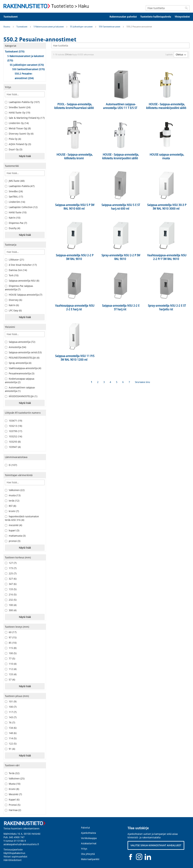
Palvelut (85, 828)
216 (11, 595)
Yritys (84, 849)
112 (11, 669)
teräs (12, 501)
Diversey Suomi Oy (19, 134)
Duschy (13, 228)
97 (11, 637)
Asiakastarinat (89, 843)
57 (10, 680)
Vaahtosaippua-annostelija (23, 368)
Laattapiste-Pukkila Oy (22, 102)
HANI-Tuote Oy (17, 113)
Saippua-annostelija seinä (23, 352)
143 (11, 717)
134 (11, 728)
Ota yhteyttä (88, 854)
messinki (13, 525)
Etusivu (7, 27)
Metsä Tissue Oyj (18, 128)
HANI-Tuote (16, 212)
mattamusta (15, 536)
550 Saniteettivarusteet (110, 27)
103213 (13, 426)
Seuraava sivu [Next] (142, 382)
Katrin (13, 218)
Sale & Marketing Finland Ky (25, 118)
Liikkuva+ (14, 260)
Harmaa (13, 810)
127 (11, 563)
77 (10, 659)
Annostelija (15, 347)
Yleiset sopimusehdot (15, 857)
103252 (13, 436)
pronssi (13, 541)
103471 (13, 421)
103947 (13, 447)
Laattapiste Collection (21, 207)
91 (10, 749)
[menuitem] (13, 17)
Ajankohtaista (88, 833)
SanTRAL (14, 197)
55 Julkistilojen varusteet (82, 27)
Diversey (13, 300)
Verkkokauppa (89, 838)
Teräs (12, 773)
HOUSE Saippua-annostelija (24, 295)
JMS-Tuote (15, 181)
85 (11, 643)
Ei (11, 465)
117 (11, 712)
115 (11, 648)
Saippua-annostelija (20, 342)
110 (11, 664)
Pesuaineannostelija (20, 373)
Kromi (12, 789)
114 (11, 738)
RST (10, 506)
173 (11, 568)
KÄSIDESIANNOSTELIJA (21, 396)
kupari (12, 530)
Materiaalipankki (90, 859)
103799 (13, 431)
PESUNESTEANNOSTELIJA (22, 358)
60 (11, 632)
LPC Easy (13, 311)
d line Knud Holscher (21, 265)
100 (11, 605)
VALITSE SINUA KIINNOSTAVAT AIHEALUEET (156, 845)
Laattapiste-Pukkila (20, 186)
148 (11, 733)
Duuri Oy (14, 149)
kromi (12, 511)
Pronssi (13, 805)
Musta (13, 784)
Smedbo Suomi (18, 107)
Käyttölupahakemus (14, 853)
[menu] (96, 17)
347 (11, 584)
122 (11, 744)
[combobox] (168, 8)
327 (11, 579)
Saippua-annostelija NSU (22, 281)
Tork (12, 275)
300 (11, 610)
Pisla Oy (13, 139)
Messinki (13, 794)
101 (11, 702)
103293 (13, 442)
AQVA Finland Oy (18, 144)
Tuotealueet (22, 27)
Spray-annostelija (18, 363)
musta (13, 495)
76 (10, 723)
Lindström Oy (17, 123)
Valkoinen (15, 490)
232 (11, 600)
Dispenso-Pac (16, 223)
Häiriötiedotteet (13, 860)
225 (11, 573)
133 (11, 589)
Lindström (15, 202)
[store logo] (47, 6)
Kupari (12, 800)
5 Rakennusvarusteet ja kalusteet (49, 27)
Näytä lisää (25, 156)
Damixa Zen (16, 270)
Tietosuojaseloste (13, 850)
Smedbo (14, 191)
